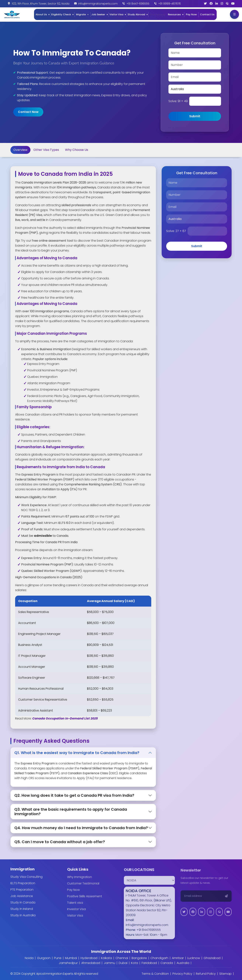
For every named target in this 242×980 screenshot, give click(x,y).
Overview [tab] (20, 150)
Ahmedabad (91, 963)
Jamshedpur (68, 963)
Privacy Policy (182, 974)
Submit (195, 116)
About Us (41, 14)
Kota (135, 963)
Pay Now (191, 14)
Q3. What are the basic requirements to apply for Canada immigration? (71, 812)
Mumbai (71, 958)
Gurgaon (44, 958)
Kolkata (106, 958)
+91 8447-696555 (138, 4)
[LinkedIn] (217, 3)
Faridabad (149, 963)
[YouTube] (233, 3)
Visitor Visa (116, 14)
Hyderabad (89, 958)
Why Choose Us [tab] (77, 150)
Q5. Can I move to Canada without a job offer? (60, 842)
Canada (167, 963)
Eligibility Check (61, 14)
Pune (58, 958)
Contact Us (207, 14)
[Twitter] (205, 3)
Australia (183, 963)
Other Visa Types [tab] (46, 150)
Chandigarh (159, 958)
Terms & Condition (155, 974)
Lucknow (194, 958)
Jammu (109, 963)
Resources (174, 14)
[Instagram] (222, 3)
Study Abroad (136, 14)
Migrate (81, 14)
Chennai (122, 958)
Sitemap (225, 974)
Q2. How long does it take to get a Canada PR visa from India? (74, 795)
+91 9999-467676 (169, 4)
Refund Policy (206, 974)
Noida (29, 958)
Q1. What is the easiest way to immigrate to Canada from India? (77, 753)
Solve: (178, 101)
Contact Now (28, 112)
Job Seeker (98, 14)
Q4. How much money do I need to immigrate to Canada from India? (81, 828)
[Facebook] (211, 3)
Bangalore (139, 958)
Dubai (123, 963)
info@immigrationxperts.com (98, 4)
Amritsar (178, 958)
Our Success (158, 14)
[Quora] (227, 3)
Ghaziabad (212, 958)
